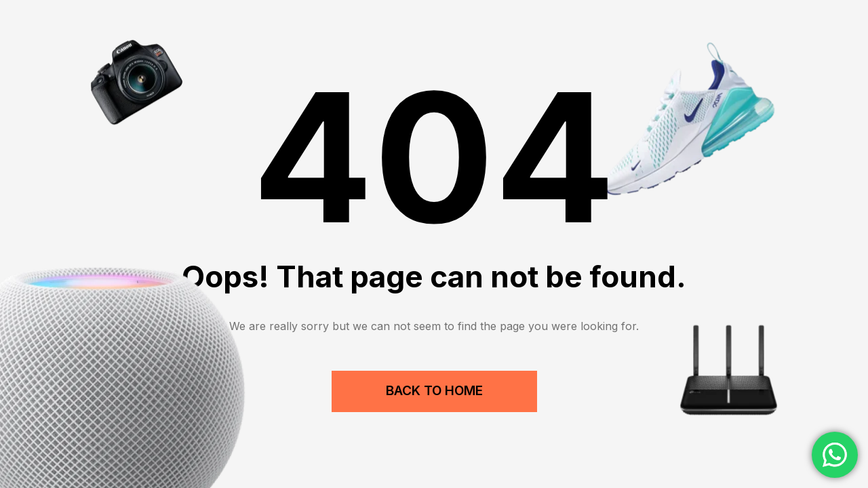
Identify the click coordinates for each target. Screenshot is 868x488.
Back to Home (434, 391)
